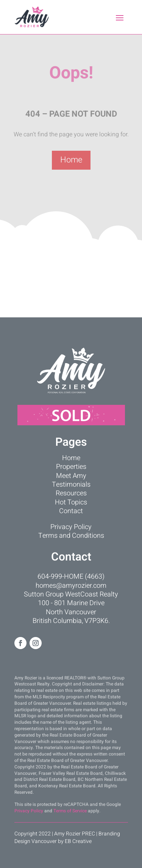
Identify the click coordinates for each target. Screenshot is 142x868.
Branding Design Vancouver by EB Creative (67, 838)
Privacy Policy (71, 527)
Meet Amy (71, 476)
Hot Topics (71, 502)
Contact (71, 511)
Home (71, 160)
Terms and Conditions (71, 536)
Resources (71, 493)
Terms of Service (70, 811)
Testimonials (71, 485)
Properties (71, 467)
